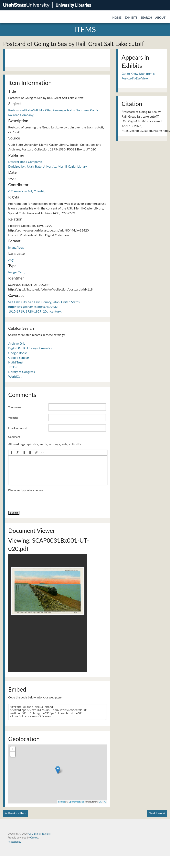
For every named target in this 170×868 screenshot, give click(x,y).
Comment (14, 437)
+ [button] (13, 751)
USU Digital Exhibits (39, 836)
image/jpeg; (16, 247)
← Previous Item (15, 815)
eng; (11, 260)
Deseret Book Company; (25, 162)
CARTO (102, 804)
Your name (15, 407)
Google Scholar (19, 357)
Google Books (18, 353)
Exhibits (131, 18)
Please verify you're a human (26, 490)
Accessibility (14, 844)
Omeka (34, 840)
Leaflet (62, 804)
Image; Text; (16, 272)
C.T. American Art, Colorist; (27, 191)
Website (13, 417)
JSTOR (13, 367)
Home (117, 18)
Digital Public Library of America (30, 348)
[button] (12, 453)
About (160, 18)
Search (146, 18)
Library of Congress (21, 372)
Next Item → (157, 815)
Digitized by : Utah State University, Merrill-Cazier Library (48, 166)
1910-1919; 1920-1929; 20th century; (35, 311)
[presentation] (12, 453)
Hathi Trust (16, 362)
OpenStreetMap (76, 804)
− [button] (13, 756)
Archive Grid (17, 343)
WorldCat (15, 376)
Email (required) (18, 428)
